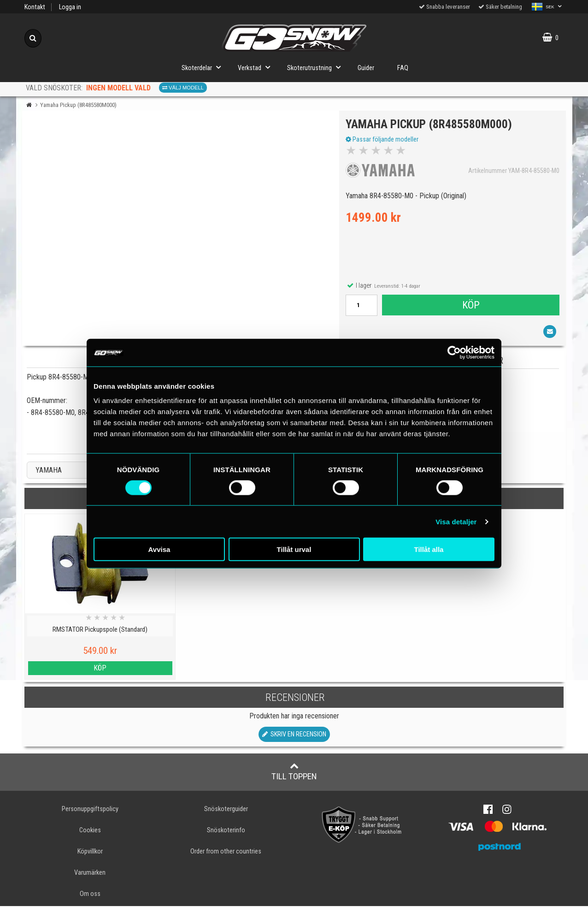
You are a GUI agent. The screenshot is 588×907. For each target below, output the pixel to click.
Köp (470, 305)
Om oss (90, 894)
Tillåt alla (429, 549)
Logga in (70, 7)
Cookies (90, 831)
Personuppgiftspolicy (90, 809)
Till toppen (294, 772)
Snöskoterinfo (226, 831)
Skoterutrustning (317, 67)
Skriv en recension (294, 735)
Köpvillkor (90, 852)
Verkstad (257, 67)
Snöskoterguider (226, 809)
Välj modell (183, 88)
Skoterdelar (204, 67)
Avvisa (159, 549)
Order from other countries (226, 852)
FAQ (403, 68)
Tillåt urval (294, 549)
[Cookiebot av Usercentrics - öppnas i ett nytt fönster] (454, 352)
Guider (366, 68)
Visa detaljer (456, 521)
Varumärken (90, 873)
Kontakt (35, 7)
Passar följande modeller (382, 140)
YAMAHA (49, 471)
